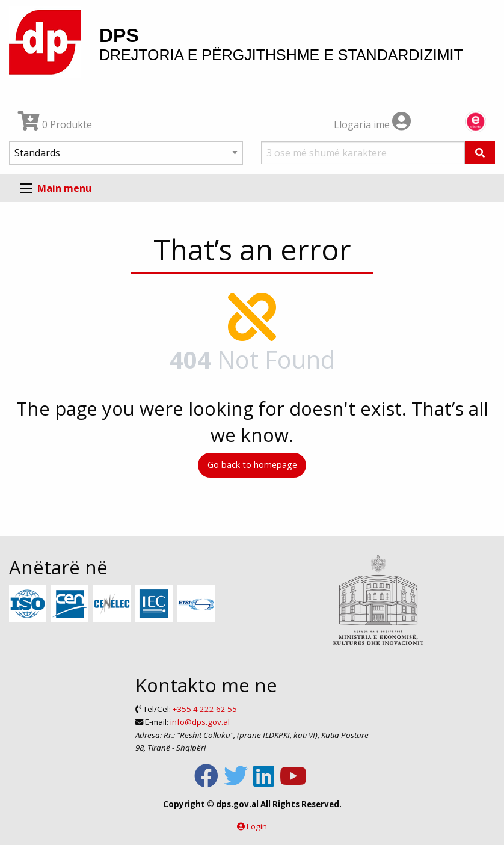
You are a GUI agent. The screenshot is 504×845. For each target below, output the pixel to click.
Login (257, 826)
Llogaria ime (372, 124)
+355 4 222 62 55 (205, 709)
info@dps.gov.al (200, 722)
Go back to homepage (252, 465)
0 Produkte (55, 124)
